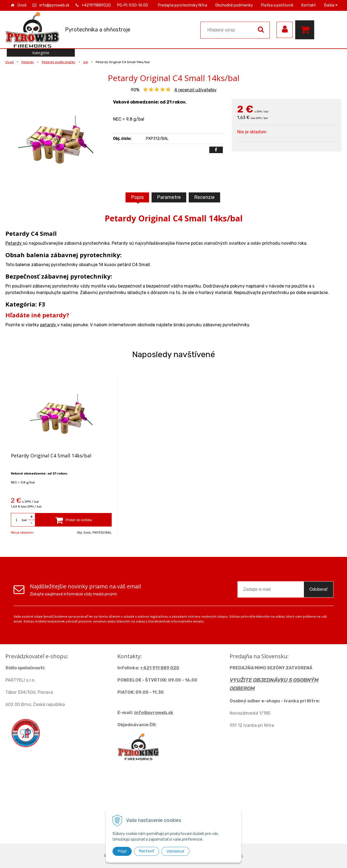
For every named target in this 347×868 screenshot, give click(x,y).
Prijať (122, 851)
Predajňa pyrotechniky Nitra (183, 5)
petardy (49, 325)
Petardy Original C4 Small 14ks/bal (51, 456)
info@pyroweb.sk (54, 5)
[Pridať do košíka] (73, 520)
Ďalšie (331, 5)
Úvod (22, 5)
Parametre (169, 197)
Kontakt (309, 5)
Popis (137, 197)
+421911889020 (96, 5)
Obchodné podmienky (234, 5)
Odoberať (319, 589)
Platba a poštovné (277, 5)
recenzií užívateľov (195, 90)
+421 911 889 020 (160, 668)
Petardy (14, 243)
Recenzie (204, 197)
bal (24, 520)
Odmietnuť (175, 851)
